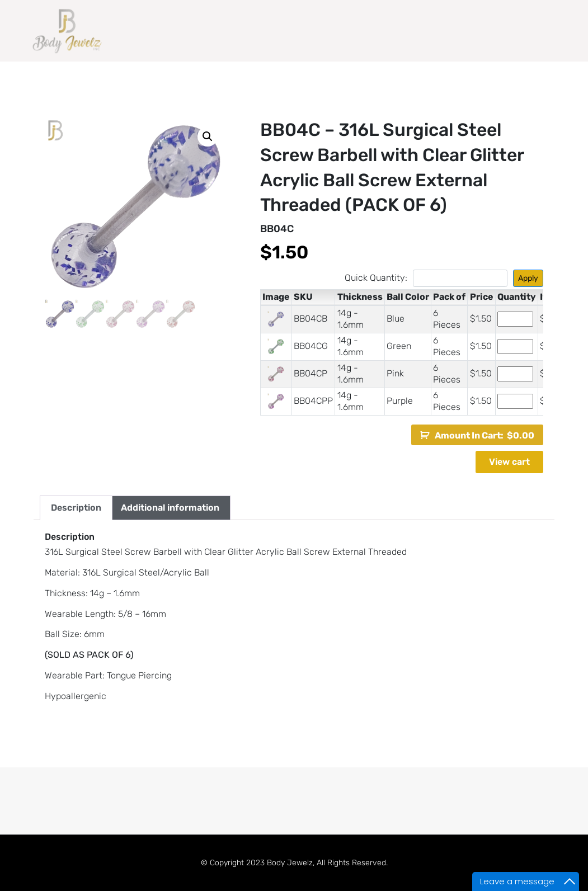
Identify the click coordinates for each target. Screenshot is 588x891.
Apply (528, 278)
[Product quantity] (515, 319)
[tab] (76, 508)
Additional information (170, 508)
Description (76, 508)
